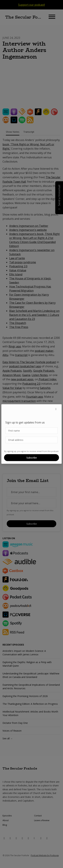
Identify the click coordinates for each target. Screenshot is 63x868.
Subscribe (32, 458)
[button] (56, 409)
